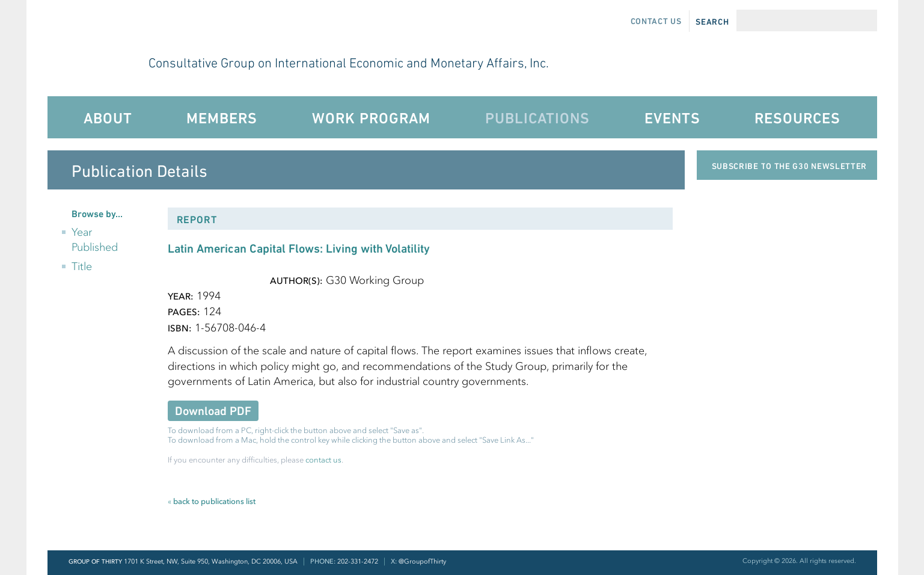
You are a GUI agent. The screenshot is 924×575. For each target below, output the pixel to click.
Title (82, 266)
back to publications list (212, 501)
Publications (537, 118)
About (108, 118)
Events (672, 118)
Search (712, 22)
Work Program (371, 118)
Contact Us (656, 21)
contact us (323, 460)
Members (222, 118)
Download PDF (213, 411)
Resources (797, 118)
